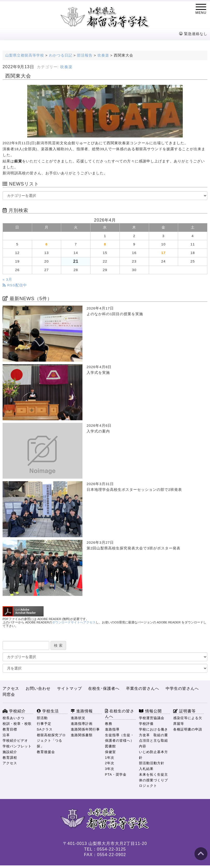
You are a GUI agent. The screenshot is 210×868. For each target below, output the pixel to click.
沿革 (6, 735)
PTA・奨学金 (116, 774)
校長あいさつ (13, 718)
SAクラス (45, 729)
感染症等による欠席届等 (188, 721)
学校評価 (146, 724)
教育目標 (10, 729)
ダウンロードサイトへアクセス (74, 622)
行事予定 (44, 724)
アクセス (11, 688)
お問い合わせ (38, 688)
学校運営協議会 (152, 718)
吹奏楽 (66, 67)
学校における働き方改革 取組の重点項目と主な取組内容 (153, 738)
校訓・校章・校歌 (17, 724)
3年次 (110, 769)
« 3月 (7, 280)
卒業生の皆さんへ (143, 688)
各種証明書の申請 (188, 729)
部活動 (42, 718)
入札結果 (146, 769)
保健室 (110, 752)
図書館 (110, 746)
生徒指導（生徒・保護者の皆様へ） (120, 738)
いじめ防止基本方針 (153, 755)
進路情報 (82, 711)
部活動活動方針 (152, 763)
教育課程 (10, 758)
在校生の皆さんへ (120, 714)
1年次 (110, 758)
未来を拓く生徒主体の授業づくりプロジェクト (153, 780)
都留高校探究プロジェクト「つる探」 (51, 741)
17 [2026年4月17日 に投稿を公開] (163, 253)
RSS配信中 (15, 285)
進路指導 (112, 729)
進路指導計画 (82, 724)
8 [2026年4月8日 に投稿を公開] (105, 244)
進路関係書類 (82, 735)
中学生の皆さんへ (182, 688)
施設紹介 (10, 752)
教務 (109, 724)
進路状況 (78, 718)
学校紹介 (14, 711)
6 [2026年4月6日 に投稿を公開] (47, 244)
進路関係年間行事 (85, 729)
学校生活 (48, 711)
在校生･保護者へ (104, 688)
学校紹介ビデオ (15, 740)
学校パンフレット (17, 746)
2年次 (110, 763)
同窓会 (9, 694)
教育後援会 (46, 752)
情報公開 (150, 711)
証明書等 (184, 711)
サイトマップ (69, 688)
